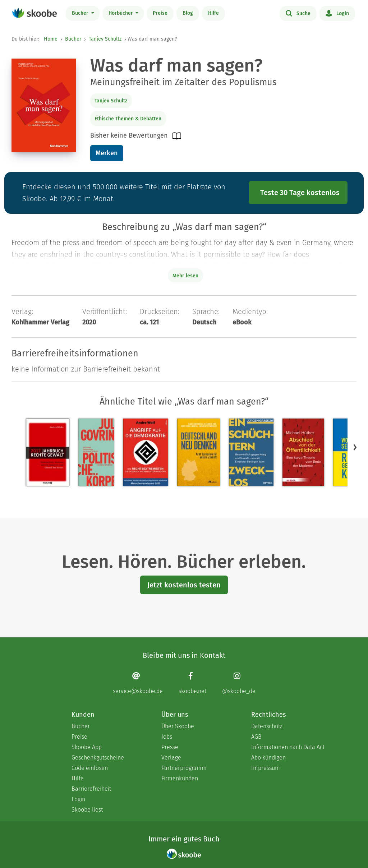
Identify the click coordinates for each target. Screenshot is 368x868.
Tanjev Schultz (105, 39)
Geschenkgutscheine (98, 758)
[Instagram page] (239, 683)
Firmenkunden (180, 778)
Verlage (171, 758)
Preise (160, 13)
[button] (355, 447)
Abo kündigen (268, 758)
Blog (188, 13)
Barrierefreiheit (91, 789)
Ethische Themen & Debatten (128, 119)
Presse (170, 747)
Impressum (266, 768)
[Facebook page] (192, 683)
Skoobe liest (87, 810)
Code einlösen (90, 768)
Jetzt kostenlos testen (184, 585)
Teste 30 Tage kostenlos (300, 193)
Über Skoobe (178, 726)
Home (51, 39)
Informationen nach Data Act (288, 747)
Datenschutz (267, 726)
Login (337, 13)
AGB (256, 737)
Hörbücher (121, 13)
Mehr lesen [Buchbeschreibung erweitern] (185, 276)
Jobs (167, 737)
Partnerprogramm (184, 768)
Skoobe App (87, 747)
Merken (107, 153)
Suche (298, 13)
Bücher (81, 13)
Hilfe (213, 13)
